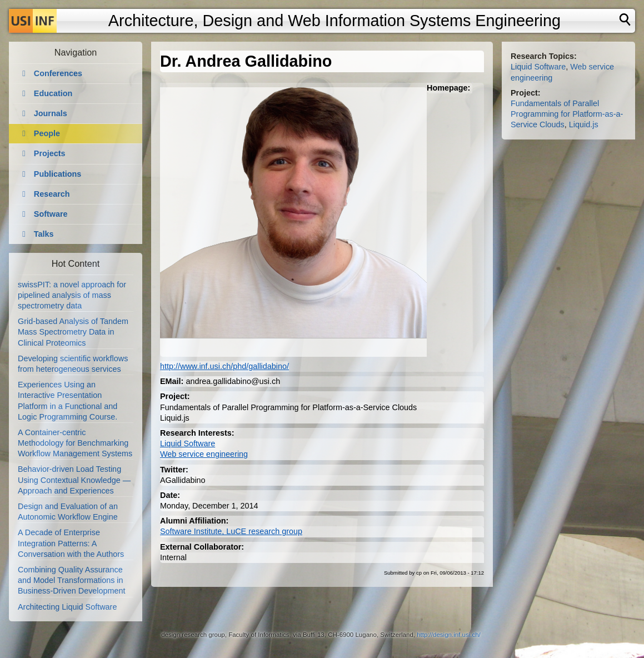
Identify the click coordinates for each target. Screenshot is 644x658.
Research (52, 194)
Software (51, 214)
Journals (51, 113)
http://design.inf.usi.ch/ (449, 635)
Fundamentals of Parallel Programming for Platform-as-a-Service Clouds (567, 114)
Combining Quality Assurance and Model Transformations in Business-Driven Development (72, 580)
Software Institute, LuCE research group (231, 531)
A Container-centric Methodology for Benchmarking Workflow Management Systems (75, 443)
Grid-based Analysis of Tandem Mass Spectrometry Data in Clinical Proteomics (73, 332)
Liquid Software (188, 443)
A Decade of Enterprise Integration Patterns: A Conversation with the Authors (71, 543)
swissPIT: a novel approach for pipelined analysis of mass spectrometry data (72, 295)
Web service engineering (204, 454)
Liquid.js (584, 124)
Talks (44, 234)
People (47, 133)
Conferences (58, 73)
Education (53, 93)
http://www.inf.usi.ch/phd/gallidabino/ (224, 366)
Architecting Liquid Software (67, 607)
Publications (58, 174)
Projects (50, 153)
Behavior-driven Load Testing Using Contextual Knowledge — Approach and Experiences (74, 480)
